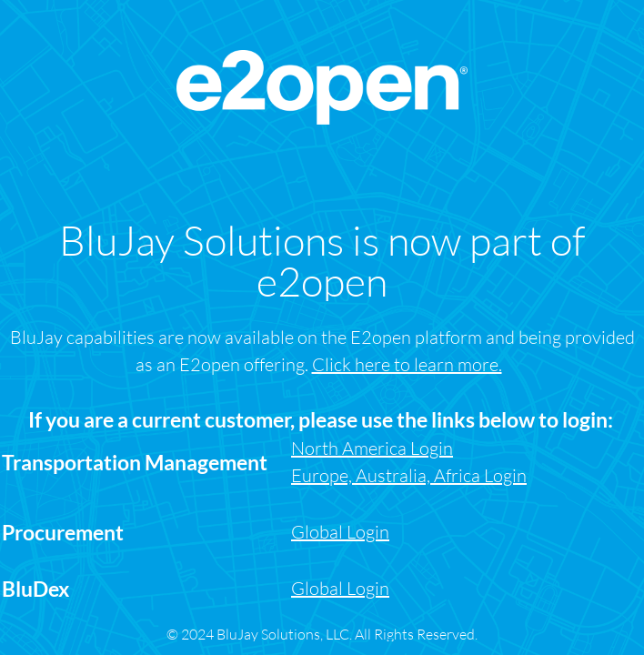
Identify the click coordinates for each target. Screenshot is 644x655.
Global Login (340, 588)
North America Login (372, 448)
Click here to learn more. (407, 364)
